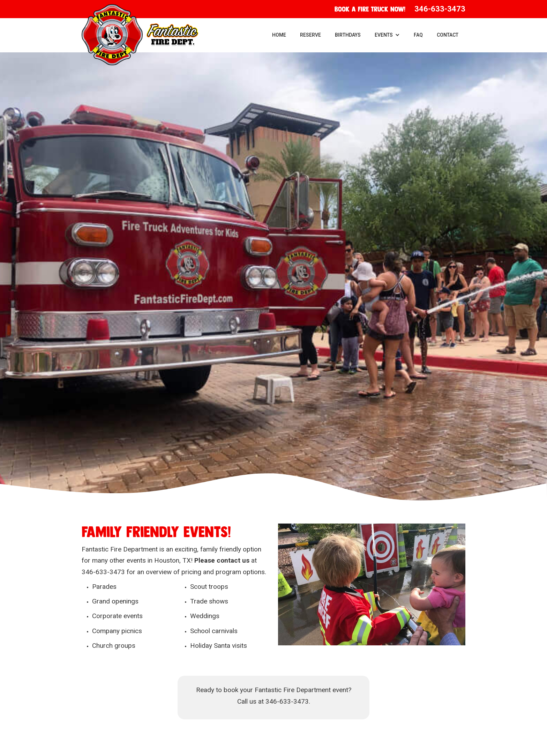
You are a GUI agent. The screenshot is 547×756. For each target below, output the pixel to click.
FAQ (418, 35)
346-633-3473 (440, 9)
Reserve (310, 35)
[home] (140, 35)
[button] (387, 35)
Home (279, 35)
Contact (448, 35)
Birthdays (348, 35)
